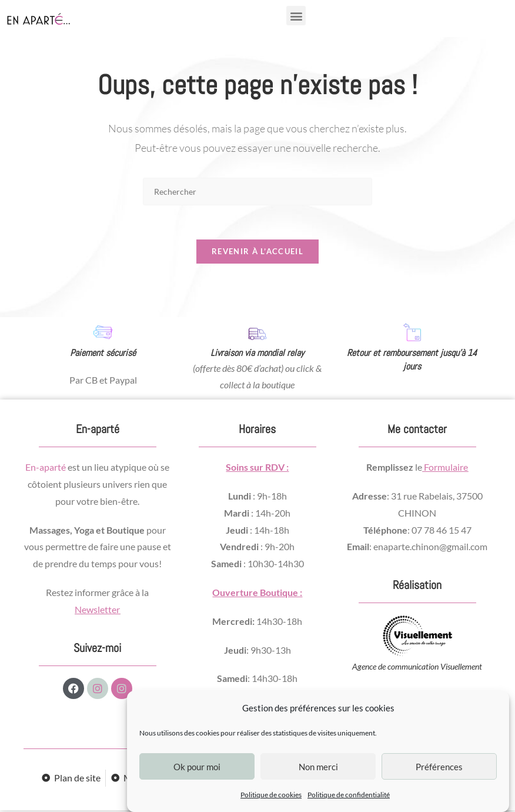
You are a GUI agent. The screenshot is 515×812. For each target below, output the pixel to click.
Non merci (318, 767)
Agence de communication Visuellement (417, 668)
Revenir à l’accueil (257, 253)
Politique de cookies (271, 795)
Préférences (439, 767)
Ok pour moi (197, 767)
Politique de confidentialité (349, 795)
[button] (296, 16)
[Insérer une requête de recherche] (257, 192)
